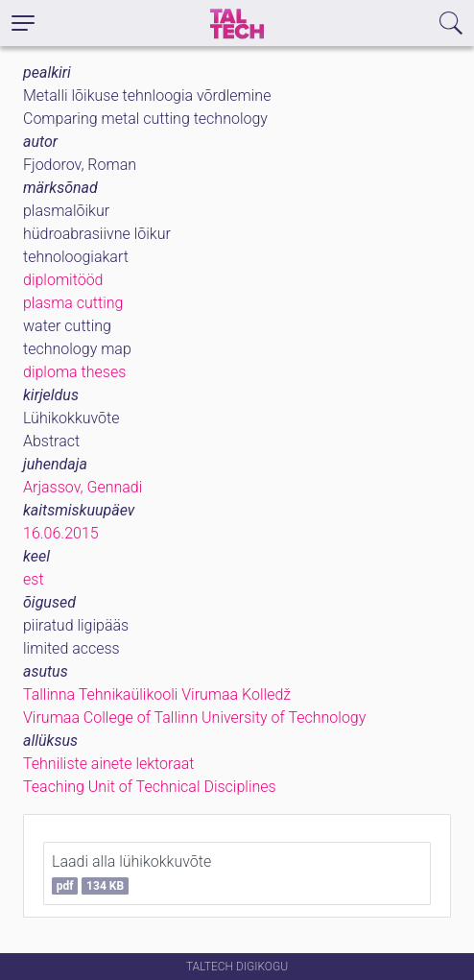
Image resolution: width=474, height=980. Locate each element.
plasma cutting (73, 303)
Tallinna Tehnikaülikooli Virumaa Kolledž (157, 694)
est (34, 579)
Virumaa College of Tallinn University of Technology (194, 717)
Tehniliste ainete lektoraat (108, 764)
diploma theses (74, 372)
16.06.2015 (61, 533)
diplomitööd (63, 280)
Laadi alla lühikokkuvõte (131, 873)
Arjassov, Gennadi (83, 487)
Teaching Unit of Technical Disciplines (150, 787)
